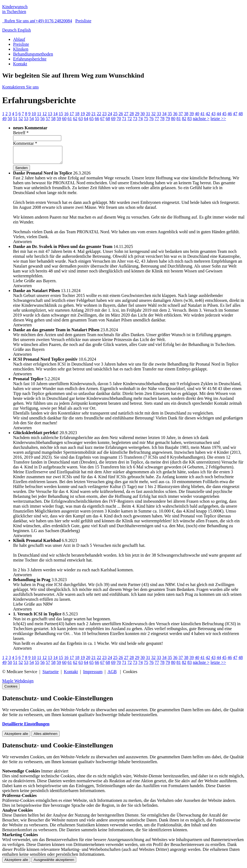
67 (102, 119)
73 (135, 119)
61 (70, 119)
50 (10, 119)
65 (92, 119)
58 (53, 119)
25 (115, 114)
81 (179, 119)
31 (148, 114)
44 (219, 114)
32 (153, 114)
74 (141, 119)
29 (137, 114)
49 (4, 119)
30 (142, 114)
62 (75, 119)
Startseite (51, 675)
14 (55, 114)
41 (202, 114)
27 (126, 114)
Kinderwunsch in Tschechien (15, 9)
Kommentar (25, 143)
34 (164, 114)
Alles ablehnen (45, 737)
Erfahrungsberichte (30, 59)
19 (83, 114)
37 (181, 114)
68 (108, 119)
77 (157, 119)
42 (208, 114)
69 (113, 119)
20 (88, 114)
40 (197, 114)
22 (99, 114)
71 (124, 119)
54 (32, 119)
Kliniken (21, 49)
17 (72, 114)
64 (86, 119)
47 (235, 114)
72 (130, 119)
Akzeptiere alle (16, 737)
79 (168, 119)
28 (132, 114)
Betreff (21, 133)
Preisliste (83, 21)
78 (162, 119)
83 (190, 119)
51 (15, 119)
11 (39, 114)
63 (81, 119)
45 (224, 114)
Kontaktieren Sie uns (20, 87)
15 (61, 114)
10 (34, 114)
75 (146, 119)
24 (110, 114)
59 (59, 119)
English (24, 30)
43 (213, 114)
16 (66, 114)
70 (119, 119)
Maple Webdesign (18, 684)
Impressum (93, 675)
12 (44, 114)
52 (21, 119)
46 (230, 114)
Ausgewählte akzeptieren (54, 863)
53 (26, 119)
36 (175, 114)
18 (77, 114)
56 (42, 119)
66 (97, 119)
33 (159, 114)
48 (240, 114)
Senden (22, 171)
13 (50, 114)
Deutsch (10, 30)
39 (191, 114)
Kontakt (20, 64)
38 (186, 114)
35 (170, 114)
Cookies (11, 690)
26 (121, 114)
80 (173, 119)
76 (151, 119)
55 (37, 119)
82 (184, 119)
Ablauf (19, 39)
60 (64, 119)
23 (104, 114)
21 (93, 114)
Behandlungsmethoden (33, 54)
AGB (112, 675)
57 (48, 119)
